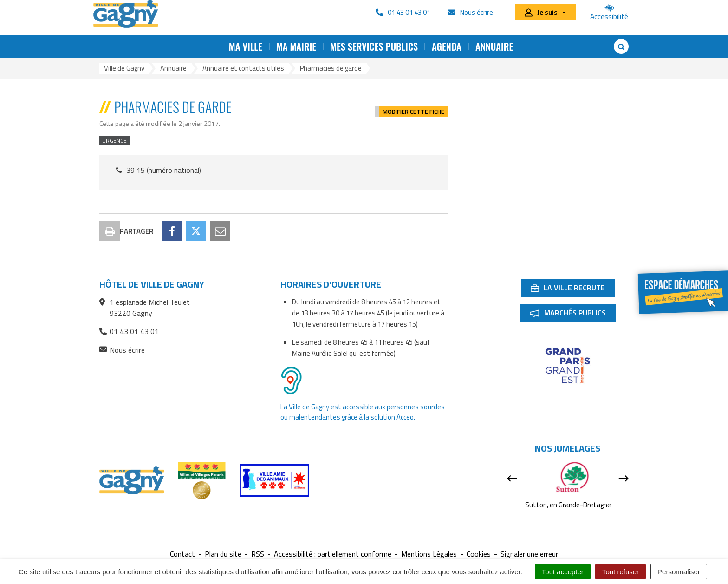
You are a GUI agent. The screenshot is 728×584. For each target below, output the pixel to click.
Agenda (447, 46)
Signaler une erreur (529, 554)
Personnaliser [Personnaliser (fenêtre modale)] (679, 572)
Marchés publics (572, 315)
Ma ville (246, 46)
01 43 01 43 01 (129, 331)
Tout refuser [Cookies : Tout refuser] (621, 572)
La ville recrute (572, 289)
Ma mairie (296, 46)
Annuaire (494, 46)
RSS (258, 554)
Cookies (479, 554)
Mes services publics (374, 46)
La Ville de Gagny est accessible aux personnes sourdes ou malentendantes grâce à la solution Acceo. (363, 412)
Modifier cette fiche (413, 107)
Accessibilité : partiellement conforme (333, 554)
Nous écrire (122, 350)
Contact (182, 554)
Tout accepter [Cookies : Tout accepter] (563, 572)
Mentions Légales (429, 554)
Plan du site (223, 554)
